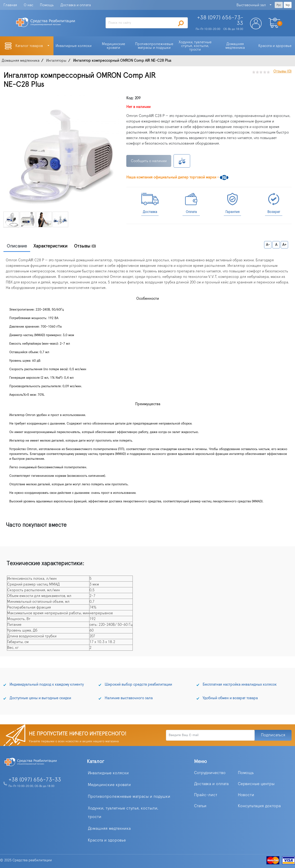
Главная (10, 5)
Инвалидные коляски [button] (74, 46)
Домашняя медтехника (109, 829)
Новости (246, 795)
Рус (279, 5)
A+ (284, 245)
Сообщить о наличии (149, 161)
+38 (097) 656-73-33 (35, 780)
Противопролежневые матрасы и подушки (129, 797)
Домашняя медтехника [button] (235, 46)
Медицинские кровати (109, 785)
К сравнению (182, 161)
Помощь (47, 5)
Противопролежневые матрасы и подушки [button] (155, 46)
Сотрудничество (210, 773)
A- (268, 245)
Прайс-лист (206, 795)
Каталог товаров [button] (30, 46)
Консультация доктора (259, 806)
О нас (28, 5)
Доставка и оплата (76, 5)
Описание (17, 246)
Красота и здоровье (107, 840)
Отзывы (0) (282, 71)
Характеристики (50, 246)
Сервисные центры (256, 784)
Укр (288, 5)
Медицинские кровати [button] (114, 46)
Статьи (200, 806)
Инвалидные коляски (108, 773)
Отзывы (85, 246)
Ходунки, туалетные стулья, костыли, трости (123, 813)
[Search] (147, 23)
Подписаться (273, 735)
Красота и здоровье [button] (275, 46)
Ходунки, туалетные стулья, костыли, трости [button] (196, 46)
